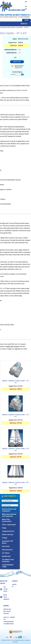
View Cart (6, 614)
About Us (6, 617)
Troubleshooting (9, 622)
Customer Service (9, 624)
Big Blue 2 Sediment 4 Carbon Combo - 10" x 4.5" (16, 416)
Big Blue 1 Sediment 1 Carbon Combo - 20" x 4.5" (16, 450)
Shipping (12, 617)
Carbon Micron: (11, 53)
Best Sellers (7, 611)
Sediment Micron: (11, 50)
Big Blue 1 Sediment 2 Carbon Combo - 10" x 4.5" (16, 382)
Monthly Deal (24, 26)
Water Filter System (13, 346)
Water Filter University (4, 597)
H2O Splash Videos (4, 589)
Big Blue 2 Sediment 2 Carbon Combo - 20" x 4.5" (16, 483)
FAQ (5, 619)
